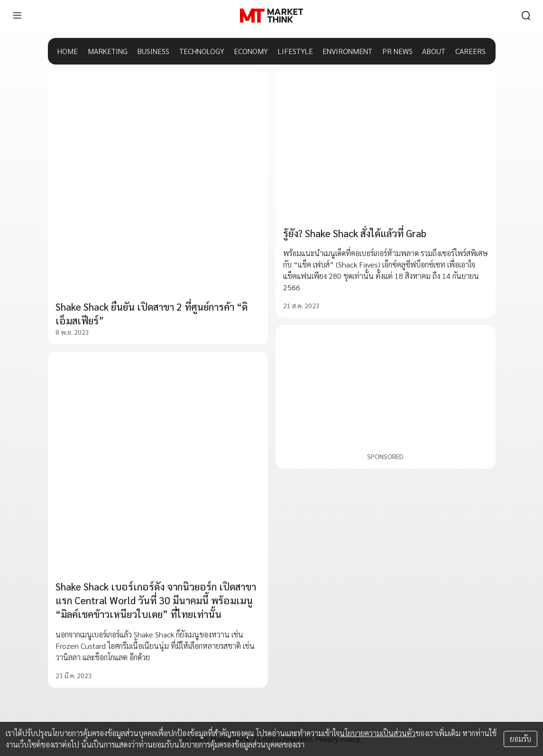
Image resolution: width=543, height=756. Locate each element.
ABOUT (434, 51)
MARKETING (108, 51)
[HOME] (271, 16)
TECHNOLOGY (202, 51)
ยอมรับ (520, 739)
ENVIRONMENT (347, 51)
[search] (526, 16)
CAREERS (470, 51)
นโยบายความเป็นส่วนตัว (377, 733)
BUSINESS (153, 51)
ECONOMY (251, 51)
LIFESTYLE (295, 51)
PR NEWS (397, 51)
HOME (68, 51)
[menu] (17, 16)
